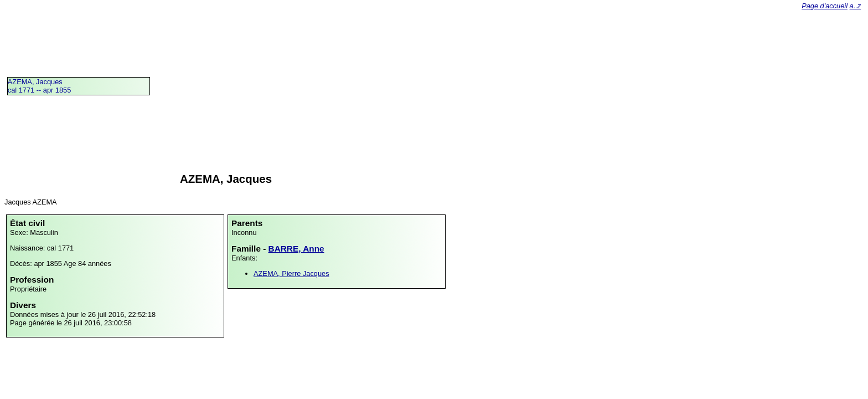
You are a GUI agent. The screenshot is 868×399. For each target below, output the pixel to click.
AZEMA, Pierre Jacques (291, 273)
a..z (856, 6)
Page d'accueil (825, 6)
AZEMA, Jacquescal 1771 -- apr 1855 (40, 86)
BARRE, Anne (296, 249)
